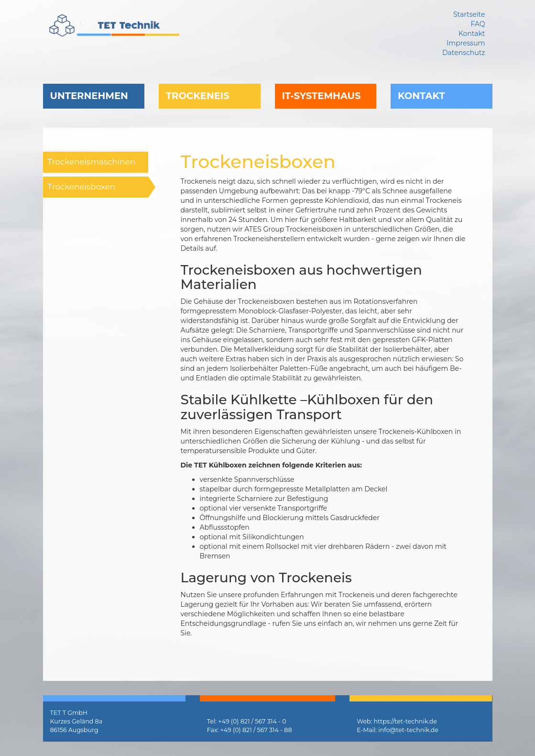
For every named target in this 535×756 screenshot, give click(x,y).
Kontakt (421, 96)
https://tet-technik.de (405, 721)
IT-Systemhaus (322, 96)
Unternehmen (89, 96)
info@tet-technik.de (408, 730)
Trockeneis (198, 96)
